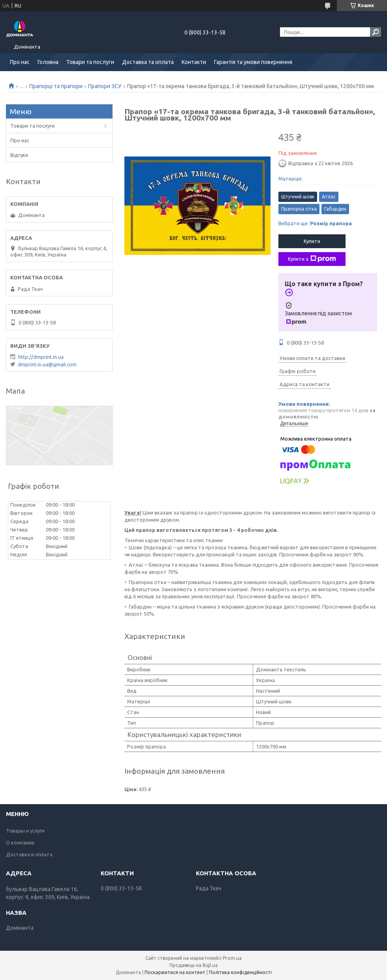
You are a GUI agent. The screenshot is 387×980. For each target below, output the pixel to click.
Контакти (194, 62)
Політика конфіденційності (240, 972)
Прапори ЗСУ (105, 86)
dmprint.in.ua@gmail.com (47, 364)
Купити (312, 241)
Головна (48, 62)
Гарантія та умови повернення (253, 62)
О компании (20, 842)
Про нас (20, 62)
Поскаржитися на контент (175, 972)
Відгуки (19, 155)
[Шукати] (376, 32)
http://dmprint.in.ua (41, 357)
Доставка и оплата (29, 854)
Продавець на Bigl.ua (193, 965)
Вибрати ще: (315, 223)
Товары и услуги (25, 831)
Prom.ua (232, 958)
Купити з (312, 259)
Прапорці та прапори (56, 86)
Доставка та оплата (148, 62)
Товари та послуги (90, 62)
